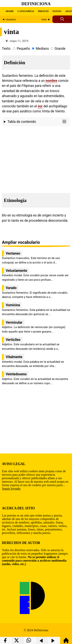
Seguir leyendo (11, 489)
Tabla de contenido (38, 121)
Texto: (7, 49)
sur (40, 106)
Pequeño (23, 49)
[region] (36, 159)
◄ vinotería (9, 19)
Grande (60, 49)
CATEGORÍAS (26, 11)
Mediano (42, 49)
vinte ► (46, 19)
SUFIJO (57, 11)
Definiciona (36, 4)
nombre (51, 81)
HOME (10, 11)
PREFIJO (43, 11)
